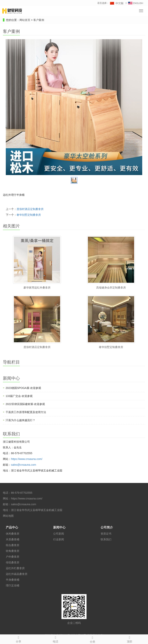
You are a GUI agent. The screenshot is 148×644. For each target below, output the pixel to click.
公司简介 (107, 527)
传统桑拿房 (13, 562)
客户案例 (39, 20)
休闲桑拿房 (13, 534)
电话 (55, 639)
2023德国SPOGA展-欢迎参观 (23, 388)
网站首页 (25, 20)
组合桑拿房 (13, 545)
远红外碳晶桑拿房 (17, 574)
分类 (92, 639)
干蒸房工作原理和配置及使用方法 (26, 412)
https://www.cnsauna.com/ (27, 459)
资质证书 (106, 534)
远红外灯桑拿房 (15, 568)
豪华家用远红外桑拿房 (37, 288)
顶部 (129, 639)
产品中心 (12, 527)
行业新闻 (59, 539)
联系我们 (106, 539)
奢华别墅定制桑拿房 (29, 215)
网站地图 (8, 516)
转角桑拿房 (13, 551)
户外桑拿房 (13, 557)
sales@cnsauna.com (24, 465)
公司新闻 (59, 534)
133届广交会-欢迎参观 (19, 396)
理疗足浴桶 (13, 585)
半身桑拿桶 (13, 580)
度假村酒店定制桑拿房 (30, 209)
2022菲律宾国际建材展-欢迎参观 (25, 404)
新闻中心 (59, 527)
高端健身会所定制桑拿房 (111, 288)
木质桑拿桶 (13, 539)
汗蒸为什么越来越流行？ (20, 420)
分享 (18, 639)
